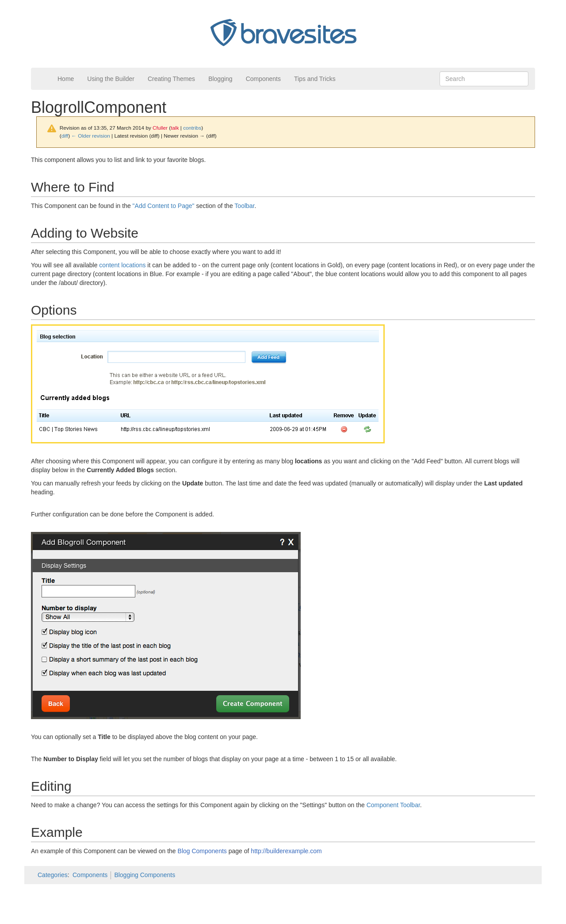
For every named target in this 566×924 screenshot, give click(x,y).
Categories (53, 875)
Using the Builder (111, 79)
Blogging (220, 79)
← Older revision (91, 136)
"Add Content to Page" (164, 206)
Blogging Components (145, 875)
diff (65, 136)
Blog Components (202, 851)
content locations (122, 265)
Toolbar (244, 206)
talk (175, 128)
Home (66, 79)
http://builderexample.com (286, 851)
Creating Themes (171, 79)
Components (263, 79)
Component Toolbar (393, 805)
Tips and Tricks (315, 79)
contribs (192, 128)
